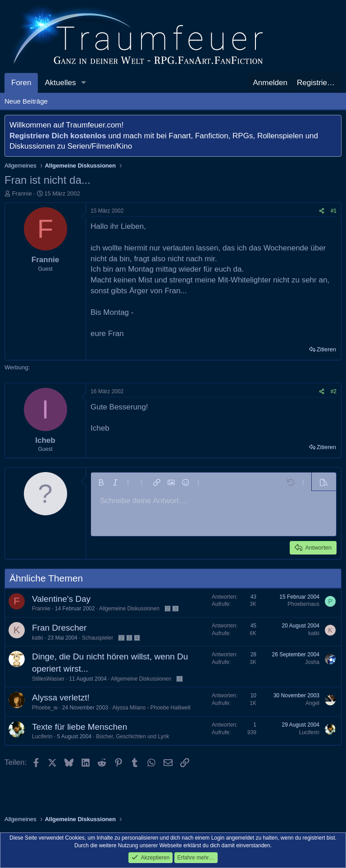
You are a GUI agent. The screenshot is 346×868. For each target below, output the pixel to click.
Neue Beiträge (26, 101)
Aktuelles (60, 83)
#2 (334, 391)
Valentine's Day (61, 599)
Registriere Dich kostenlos (58, 136)
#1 (334, 211)
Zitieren (326, 349)
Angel (312, 703)
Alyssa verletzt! (61, 698)
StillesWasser (48, 679)
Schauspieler (98, 638)
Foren (21, 83)
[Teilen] (322, 211)
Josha (312, 662)
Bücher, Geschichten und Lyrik (132, 736)
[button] (83, 83)
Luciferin (42, 736)
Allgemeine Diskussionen (129, 609)
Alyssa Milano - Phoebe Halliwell (151, 708)
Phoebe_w (45, 708)
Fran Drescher (59, 628)
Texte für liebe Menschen (80, 727)
